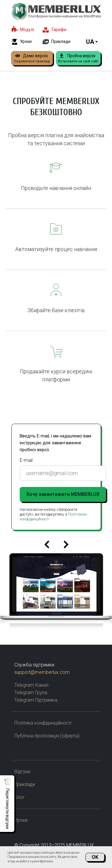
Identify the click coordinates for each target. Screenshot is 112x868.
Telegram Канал (31, 685)
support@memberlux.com (42, 672)
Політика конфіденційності (43, 723)
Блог (20, 797)
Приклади (25, 784)
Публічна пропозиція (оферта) (47, 736)
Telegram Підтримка (36, 700)
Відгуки (22, 772)
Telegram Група (31, 693)
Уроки (21, 820)
